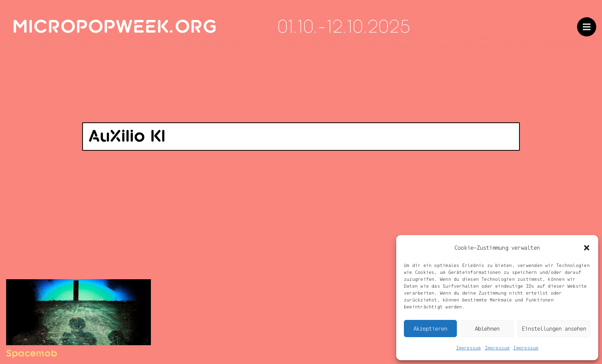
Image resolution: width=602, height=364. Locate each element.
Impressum (469, 348)
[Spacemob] (79, 286)
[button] (587, 248)
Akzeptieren (430, 329)
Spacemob (32, 353)
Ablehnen (487, 329)
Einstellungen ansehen (554, 329)
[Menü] (587, 27)
